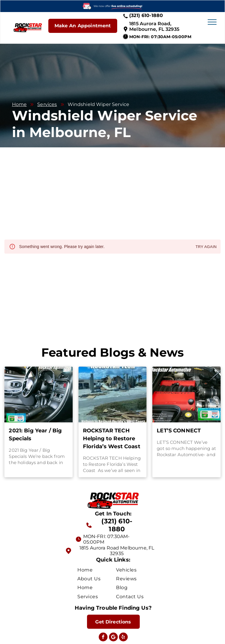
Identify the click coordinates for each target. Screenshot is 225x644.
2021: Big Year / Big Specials (35, 435)
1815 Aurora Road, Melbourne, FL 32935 (154, 26)
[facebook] (103, 638)
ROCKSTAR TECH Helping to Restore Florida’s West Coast (112, 439)
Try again (206, 247)
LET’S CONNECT (179, 431)
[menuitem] (98, 569)
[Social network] (113, 638)
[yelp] (123, 638)
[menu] (212, 22)
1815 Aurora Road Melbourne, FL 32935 (117, 551)
